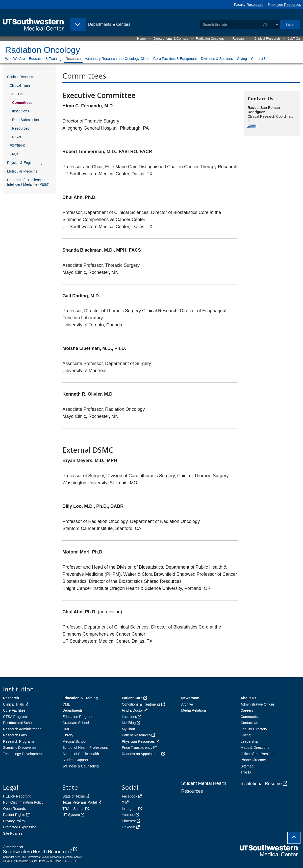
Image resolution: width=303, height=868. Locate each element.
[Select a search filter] (271, 25)
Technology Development (23, 754)
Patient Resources (136, 735)
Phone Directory (253, 760)
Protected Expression (20, 827)
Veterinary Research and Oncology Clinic (117, 59)
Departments (72, 710)
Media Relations (194, 710)
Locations (129, 717)
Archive (187, 704)
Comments (249, 717)
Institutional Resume (261, 784)
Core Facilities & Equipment (175, 59)
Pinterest (129, 821)
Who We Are (15, 59)
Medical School (74, 741)
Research (240, 39)
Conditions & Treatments (141, 704)
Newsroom (190, 698)
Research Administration (22, 729)
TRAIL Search (73, 809)
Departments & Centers (171, 39)
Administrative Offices (258, 704)
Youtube (128, 815)
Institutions (21, 111)
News (17, 137)
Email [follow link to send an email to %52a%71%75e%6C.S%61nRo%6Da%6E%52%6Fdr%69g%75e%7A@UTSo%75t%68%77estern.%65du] (252, 125)
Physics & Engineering (25, 163)
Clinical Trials (20, 85)
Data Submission (26, 120)
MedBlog (129, 723)
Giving (242, 59)
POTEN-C (18, 146)
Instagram (130, 809)
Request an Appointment (141, 754)
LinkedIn (128, 827)
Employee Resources (284, 5)
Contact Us (260, 59)
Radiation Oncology (210, 39)
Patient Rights (14, 815)
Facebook (129, 796)
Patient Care (132, 698)
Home (142, 39)
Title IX (246, 772)
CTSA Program (15, 717)
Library (68, 735)
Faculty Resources (249, 5)
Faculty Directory (254, 729)
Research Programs (19, 741)
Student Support (75, 760)
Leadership (249, 741)
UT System (71, 815)
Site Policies (13, 833)
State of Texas (73, 796)
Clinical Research (267, 39)
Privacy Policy (14, 821)
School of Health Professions (85, 748)
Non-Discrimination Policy (23, 802)
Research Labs (15, 735)
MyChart (128, 729)
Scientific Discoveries (20, 748)
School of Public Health (81, 754)
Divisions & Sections (217, 59)
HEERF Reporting (17, 796)
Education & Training (45, 59)
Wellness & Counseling (81, 766)
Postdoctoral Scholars (20, 723)
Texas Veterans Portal (80, 802)
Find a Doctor (132, 710)
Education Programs (78, 717)
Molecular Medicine (22, 171)
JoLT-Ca (294, 39)
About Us (248, 698)
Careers (247, 710)
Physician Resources (138, 741)
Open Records (14, 809)
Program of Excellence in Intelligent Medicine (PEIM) (28, 182)
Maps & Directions (255, 748)
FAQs (14, 154)
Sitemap (247, 766)
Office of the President (258, 754)
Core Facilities (14, 710)
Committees (22, 103)
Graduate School (76, 723)
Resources (21, 128)
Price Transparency (137, 748)
